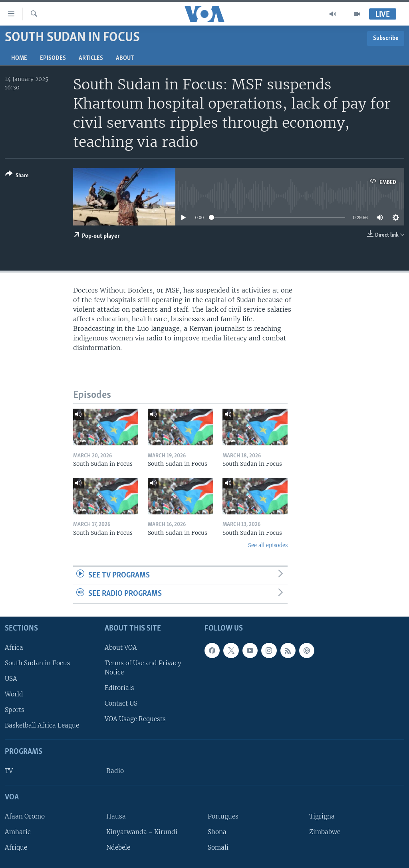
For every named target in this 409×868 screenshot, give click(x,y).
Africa (14, 648)
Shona (217, 832)
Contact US (121, 703)
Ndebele (118, 847)
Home (19, 58)
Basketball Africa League (42, 725)
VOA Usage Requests (135, 719)
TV (9, 771)
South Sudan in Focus (38, 663)
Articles (91, 58)
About (125, 58)
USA (11, 679)
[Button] (17, 176)
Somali (218, 847)
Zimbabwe (325, 832)
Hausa (116, 816)
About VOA (121, 648)
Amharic (18, 832)
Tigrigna (322, 816)
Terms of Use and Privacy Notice (143, 668)
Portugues (223, 816)
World (14, 694)
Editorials (119, 688)
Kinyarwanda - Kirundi (142, 832)
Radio (115, 771)
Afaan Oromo (25, 816)
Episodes (53, 58)
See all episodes (268, 545)
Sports (15, 710)
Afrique (16, 847)
